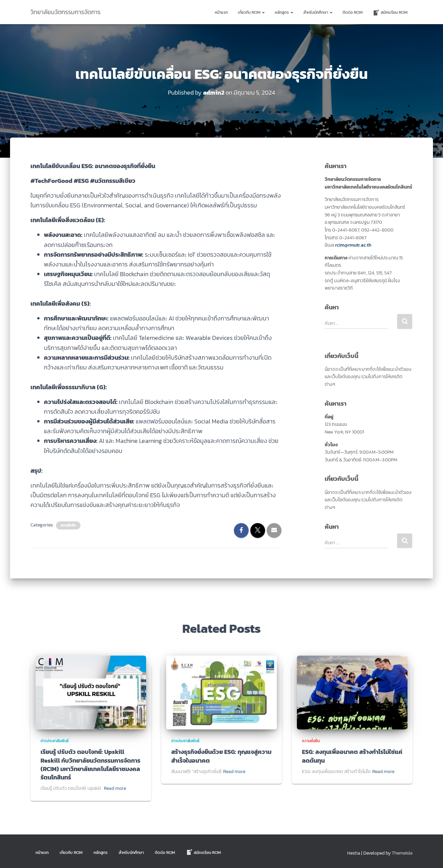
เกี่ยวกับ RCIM (251, 12)
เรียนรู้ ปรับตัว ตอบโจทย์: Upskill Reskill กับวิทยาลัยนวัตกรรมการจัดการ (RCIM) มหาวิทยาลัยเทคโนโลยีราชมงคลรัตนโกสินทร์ (90, 764)
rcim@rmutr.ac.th (353, 245)
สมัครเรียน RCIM (390, 13)
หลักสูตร (284, 12)
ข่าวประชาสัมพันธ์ (55, 741)
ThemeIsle (402, 853)
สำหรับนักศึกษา (318, 12)
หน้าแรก (221, 12)
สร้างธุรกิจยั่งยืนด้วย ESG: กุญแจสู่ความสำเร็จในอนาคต (221, 756)
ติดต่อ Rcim (353, 12)
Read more (115, 788)
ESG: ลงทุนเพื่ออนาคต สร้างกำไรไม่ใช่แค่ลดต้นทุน (352, 756)
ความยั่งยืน (68, 525)
